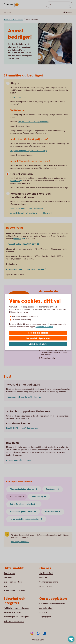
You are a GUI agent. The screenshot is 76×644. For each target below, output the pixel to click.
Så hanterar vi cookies (44, 327)
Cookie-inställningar (38, 344)
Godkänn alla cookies (38, 333)
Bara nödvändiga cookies (38, 338)
